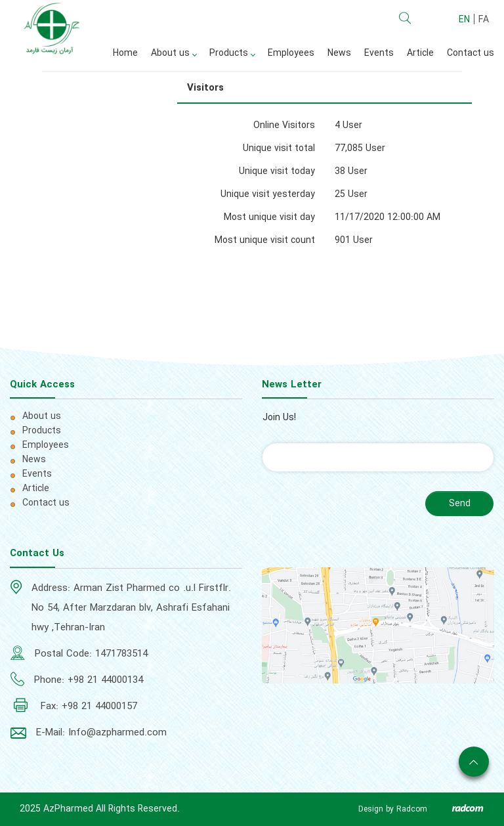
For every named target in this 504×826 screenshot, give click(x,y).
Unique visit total (279, 148)
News (34, 460)
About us (42, 416)
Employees (46, 445)
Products (42, 431)
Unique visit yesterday (268, 194)
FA (484, 20)
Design (371, 809)
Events (37, 474)
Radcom (412, 809)
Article (36, 489)
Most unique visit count (265, 240)
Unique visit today (277, 171)
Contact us (46, 503)
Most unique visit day (269, 217)
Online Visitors (284, 125)
